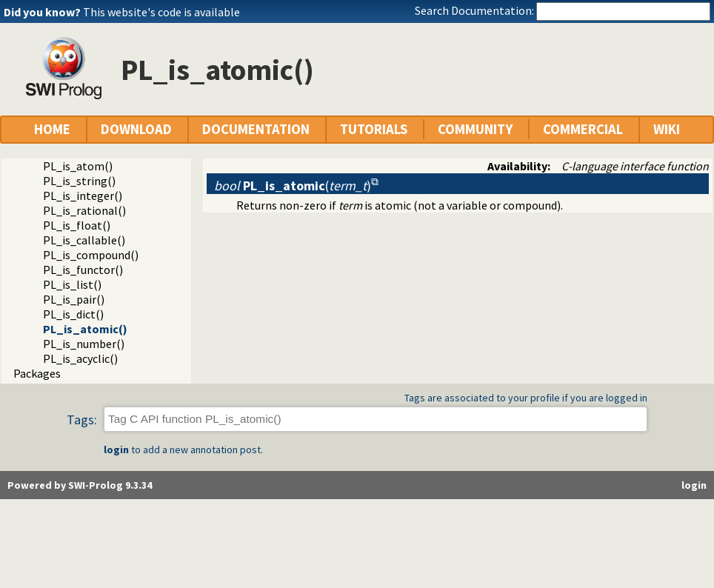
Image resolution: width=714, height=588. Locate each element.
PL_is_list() (72, 284)
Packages (37, 373)
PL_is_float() (77, 225)
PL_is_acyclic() (80, 358)
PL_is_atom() (78, 166)
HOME (52, 129)
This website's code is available (161, 12)
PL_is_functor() (83, 270)
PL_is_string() (79, 181)
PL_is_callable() (84, 240)
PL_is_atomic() (85, 329)
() (293, 186)
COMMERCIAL (583, 129)
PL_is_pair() (74, 299)
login (116, 450)
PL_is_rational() (84, 210)
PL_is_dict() (73, 314)
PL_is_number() (84, 344)
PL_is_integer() (83, 196)
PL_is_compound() (91, 255)
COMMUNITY (475, 129)
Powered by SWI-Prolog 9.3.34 (80, 485)
